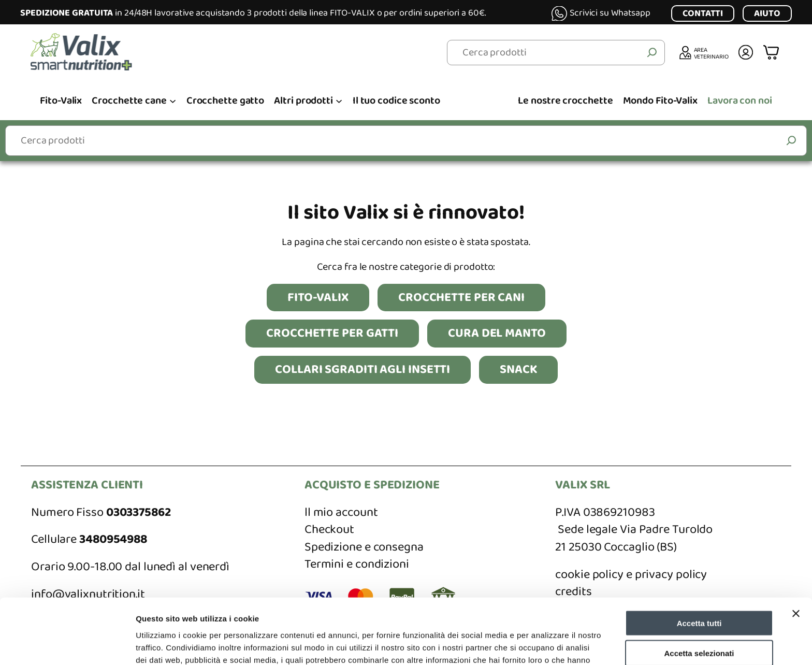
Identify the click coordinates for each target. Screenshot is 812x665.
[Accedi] (746, 52)
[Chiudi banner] (796, 552)
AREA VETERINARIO (711, 53)
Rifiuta (699, 622)
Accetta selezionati (699, 592)
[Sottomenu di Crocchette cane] (173, 100)
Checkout (329, 530)
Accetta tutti (699, 562)
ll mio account (341, 512)
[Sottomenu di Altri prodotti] (339, 100)
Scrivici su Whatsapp (610, 13)
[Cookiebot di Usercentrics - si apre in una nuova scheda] (67, 645)
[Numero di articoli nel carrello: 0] (772, 53)
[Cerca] (652, 53)
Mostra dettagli (545, 645)
